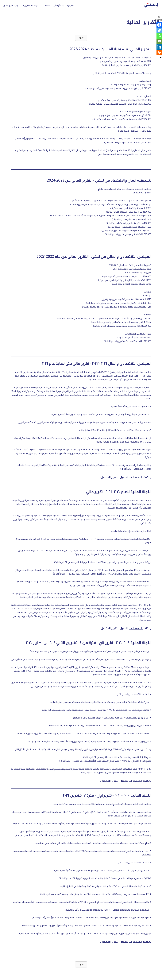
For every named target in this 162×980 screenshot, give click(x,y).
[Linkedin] (159, 47)
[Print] (159, 52)
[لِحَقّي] (151, 5)
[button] (74, 5)
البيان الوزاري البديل (11, 5)
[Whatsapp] (159, 36)
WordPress (132, 976)
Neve (157, 976)
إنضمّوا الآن (58, 5)
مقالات (46, 5)
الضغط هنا (135, 477)
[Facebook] (159, 25)
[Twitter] (159, 30)
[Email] (159, 41)
